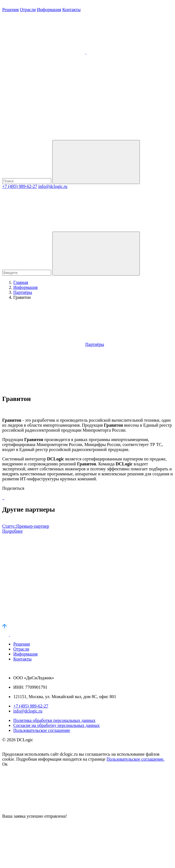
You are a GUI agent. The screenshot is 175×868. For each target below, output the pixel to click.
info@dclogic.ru (53, 186)
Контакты (71, 10)
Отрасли (28, 10)
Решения (11, 10)
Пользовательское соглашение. (136, 759)
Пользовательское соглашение (42, 730)
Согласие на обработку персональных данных (56, 725)
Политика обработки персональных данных (54, 720)
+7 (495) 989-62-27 (20, 186)
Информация (49, 10)
